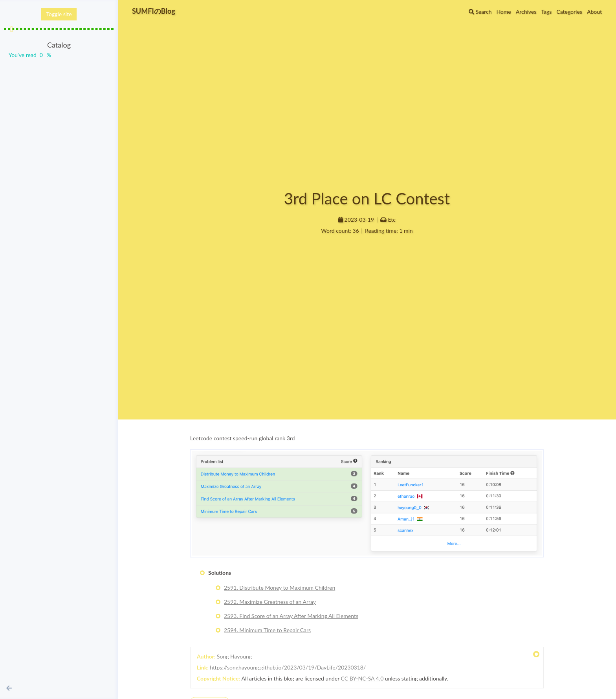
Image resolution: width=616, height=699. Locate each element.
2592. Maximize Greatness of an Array (270, 602)
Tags (546, 12)
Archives (526, 12)
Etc (392, 220)
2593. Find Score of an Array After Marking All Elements (291, 616)
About (594, 12)
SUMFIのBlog (154, 11)
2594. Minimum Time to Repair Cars (267, 630)
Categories (569, 12)
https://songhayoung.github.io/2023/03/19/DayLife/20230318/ (288, 667)
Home (503, 12)
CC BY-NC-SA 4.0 (362, 678)
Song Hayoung (234, 656)
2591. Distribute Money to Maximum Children (280, 588)
